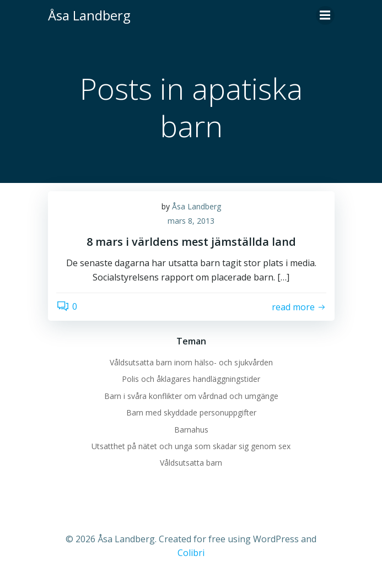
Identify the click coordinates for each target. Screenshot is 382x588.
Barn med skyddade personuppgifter (191, 412)
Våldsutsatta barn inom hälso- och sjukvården (191, 362)
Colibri (191, 553)
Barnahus (191, 430)
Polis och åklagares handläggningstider (191, 379)
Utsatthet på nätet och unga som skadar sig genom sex (191, 446)
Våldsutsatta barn (191, 463)
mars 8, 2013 (191, 221)
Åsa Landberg (197, 206)
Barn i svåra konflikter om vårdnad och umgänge (191, 396)
